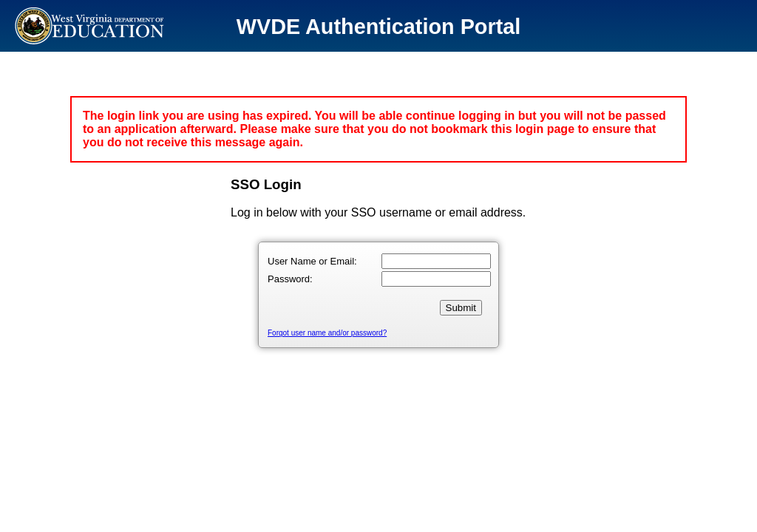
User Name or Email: (312, 261)
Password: (290, 279)
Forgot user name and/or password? (327, 333)
